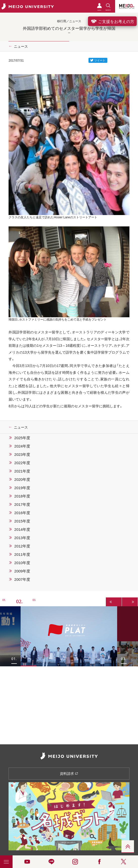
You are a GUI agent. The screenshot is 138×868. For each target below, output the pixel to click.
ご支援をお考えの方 (112, 21)
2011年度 (22, 554)
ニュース (21, 46)
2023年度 (22, 454)
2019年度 (22, 488)
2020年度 (22, 479)
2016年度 (22, 513)
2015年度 (22, 521)
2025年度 (22, 438)
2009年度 (22, 571)
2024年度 (22, 446)
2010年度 (22, 563)
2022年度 (22, 463)
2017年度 (22, 504)
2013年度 (22, 538)
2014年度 (22, 529)
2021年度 (22, 471)
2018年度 (22, 496)
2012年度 (22, 546)
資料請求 (69, 773)
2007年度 (22, 579)
